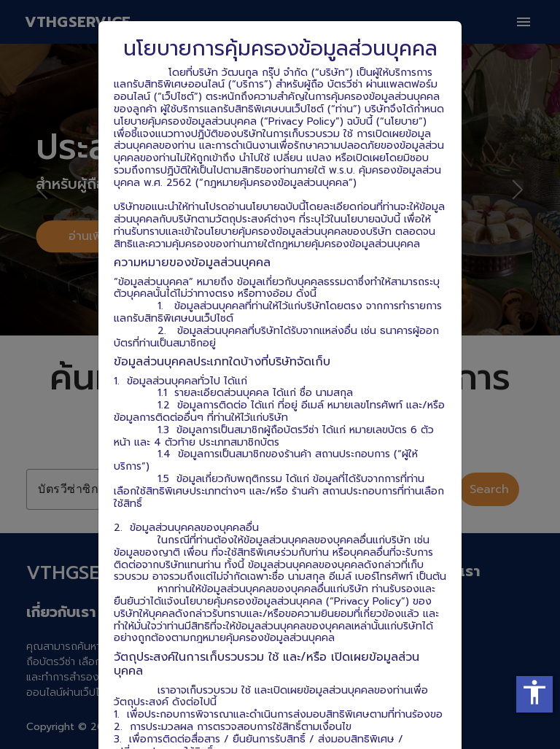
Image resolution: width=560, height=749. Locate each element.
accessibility (534, 692)
